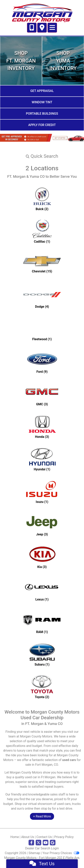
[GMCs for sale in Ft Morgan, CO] (42, 394)
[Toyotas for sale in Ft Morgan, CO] (42, 687)
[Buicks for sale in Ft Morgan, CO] (42, 199)
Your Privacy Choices (61, 853)
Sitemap (34, 853)
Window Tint (42, 102)
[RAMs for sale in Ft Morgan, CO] (42, 622)
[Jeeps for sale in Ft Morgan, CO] (42, 524)
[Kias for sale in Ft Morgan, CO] (42, 557)
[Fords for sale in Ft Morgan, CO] (42, 361)
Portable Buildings (42, 114)
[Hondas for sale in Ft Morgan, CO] (42, 426)
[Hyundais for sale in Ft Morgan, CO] (42, 459)
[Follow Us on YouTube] (46, 843)
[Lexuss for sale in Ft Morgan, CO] (42, 589)
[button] (42, 156)
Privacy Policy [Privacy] (64, 837)
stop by (46, 809)
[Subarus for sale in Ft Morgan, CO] (42, 654)
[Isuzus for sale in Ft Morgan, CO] (42, 492)
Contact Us (44, 837)
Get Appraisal (42, 91)
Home (15, 837)
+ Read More (42, 816)
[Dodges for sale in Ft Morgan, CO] (42, 296)
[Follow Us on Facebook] (31, 843)
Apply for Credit (42, 125)
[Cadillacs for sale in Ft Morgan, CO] (42, 231)
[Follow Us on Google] (53, 843)
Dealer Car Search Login (42, 848)
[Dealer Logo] (42, 13)
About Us (28, 837)
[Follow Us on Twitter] (38, 843)
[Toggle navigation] (52, 28)
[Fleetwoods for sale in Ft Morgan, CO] (42, 329)
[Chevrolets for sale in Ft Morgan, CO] (42, 264)
